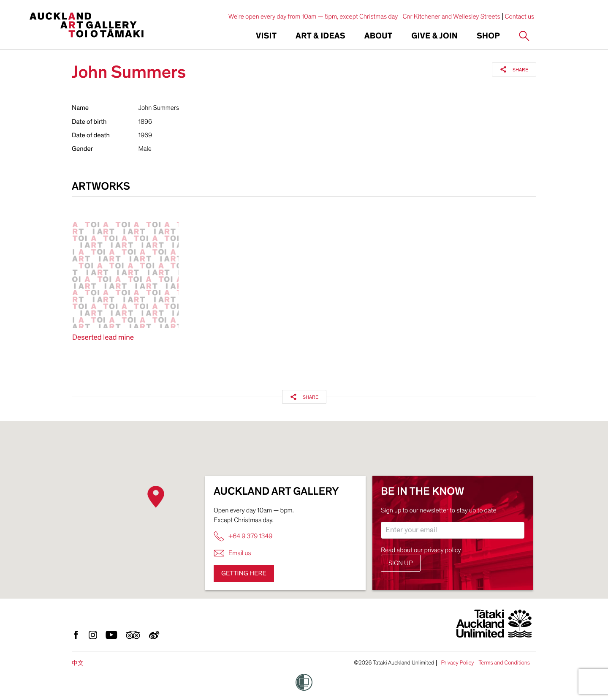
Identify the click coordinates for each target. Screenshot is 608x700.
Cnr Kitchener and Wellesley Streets (451, 16)
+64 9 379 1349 (243, 536)
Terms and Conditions (504, 663)
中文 (78, 663)
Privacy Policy (457, 663)
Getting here (244, 573)
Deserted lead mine (103, 338)
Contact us (520, 16)
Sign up (401, 563)
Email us (232, 553)
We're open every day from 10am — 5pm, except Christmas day (313, 16)
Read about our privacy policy (421, 550)
